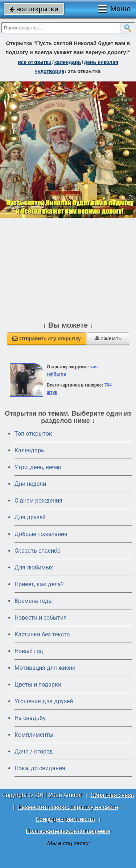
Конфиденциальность (66, 819)
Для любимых (34, 567)
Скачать (108, 339)
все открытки (34, 9)
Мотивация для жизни (45, 668)
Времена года (33, 601)
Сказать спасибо (38, 551)
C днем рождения (38, 501)
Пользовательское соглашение (68, 831)
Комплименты (34, 735)
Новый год (29, 651)
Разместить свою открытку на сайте (68, 807)
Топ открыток (33, 434)
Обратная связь (112, 795)
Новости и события (41, 618)
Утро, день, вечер (38, 467)
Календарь (68, 62)
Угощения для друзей (44, 701)
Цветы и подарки (38, 685)
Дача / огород (34, 751)
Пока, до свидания (40, 768)
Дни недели (30, 484)
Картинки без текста (42, 634)
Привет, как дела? (39, 584)
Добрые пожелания (41, 534)
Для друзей (30, 517)
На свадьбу (30, 718)
